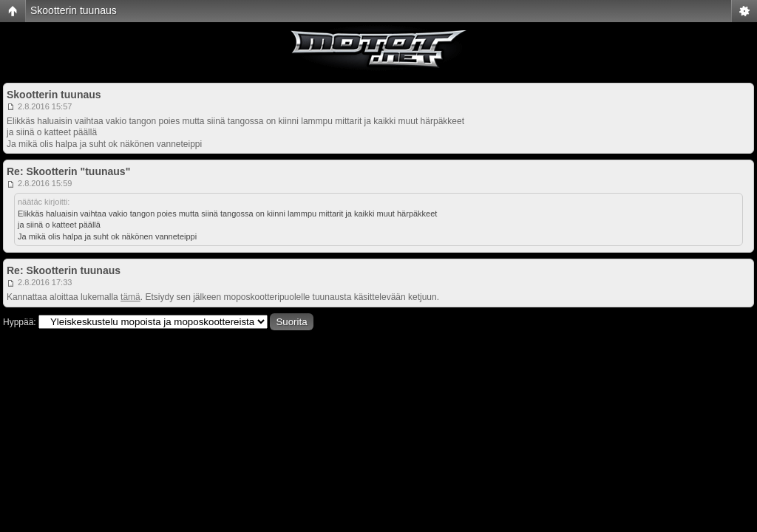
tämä (130, 297)
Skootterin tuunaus (74, 10)
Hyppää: (20, 322)
